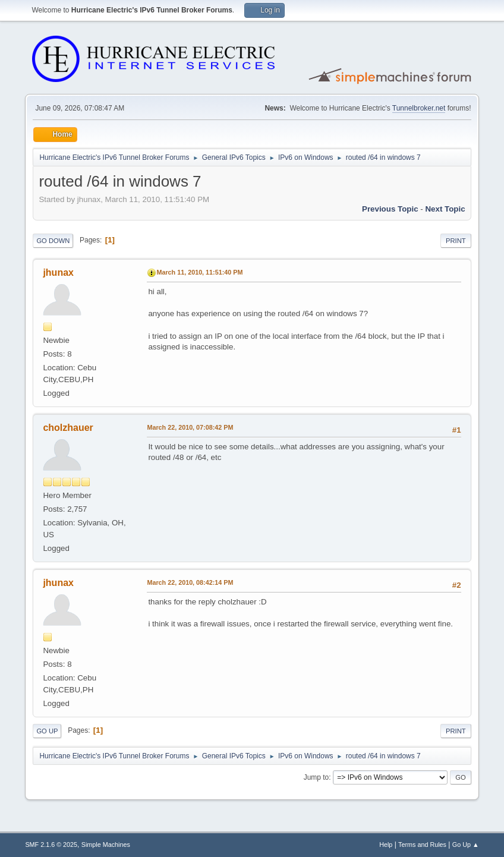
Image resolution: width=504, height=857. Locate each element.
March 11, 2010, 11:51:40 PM (199, 272)
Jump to (316, 777)
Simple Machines (106, 845)
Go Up (47, 731)
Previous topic (390, 209)
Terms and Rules (422, 845)
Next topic (445, 209)
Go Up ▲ (466, 845)
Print (456, 241)
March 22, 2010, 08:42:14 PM (190, 582)
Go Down (53, 241)
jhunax (58, 272)
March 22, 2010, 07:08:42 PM (190, 427)
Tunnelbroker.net (419, 108)
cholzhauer (68, 428)
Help (386, 845)
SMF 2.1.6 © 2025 (51, 845)
